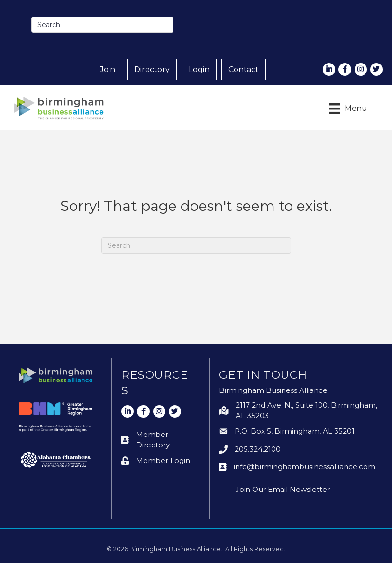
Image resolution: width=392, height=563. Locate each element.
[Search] (196, 245)
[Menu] (348, 109)
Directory (152, 69)
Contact (244, 69)
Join (108, 69)
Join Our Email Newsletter (283, 489)
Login (199, 69)
